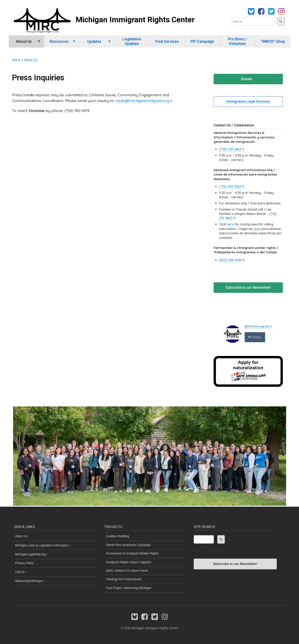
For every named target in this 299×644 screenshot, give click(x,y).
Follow (255, 337)
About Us (31, 60)
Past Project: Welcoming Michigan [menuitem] (129, 588)
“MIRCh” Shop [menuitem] (273, 41)
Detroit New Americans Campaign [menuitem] (128, 545)
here (230, 224)
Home (16, 60)
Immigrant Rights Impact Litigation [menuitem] (129, 562)
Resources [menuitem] (60, 44)
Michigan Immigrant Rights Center (135, 20)
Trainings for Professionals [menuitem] (124, 579)
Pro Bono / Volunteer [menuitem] (238, 41)
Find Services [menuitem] (167, 41)
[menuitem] (56, 554)
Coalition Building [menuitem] (118, 536)
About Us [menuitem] (25, 44)
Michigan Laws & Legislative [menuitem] (44, 545)
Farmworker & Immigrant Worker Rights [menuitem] (132, 553)
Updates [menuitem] (95, 44)
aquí (257, 229)
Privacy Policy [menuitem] (25, 563)
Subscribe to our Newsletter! (248, 287)
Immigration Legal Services (248, 101)
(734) (232, 149)
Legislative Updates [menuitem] (132, 41)
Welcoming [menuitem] (31, 581)
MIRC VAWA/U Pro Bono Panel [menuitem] (127, 571)
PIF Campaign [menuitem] (202, 41)
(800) (232, 260)
